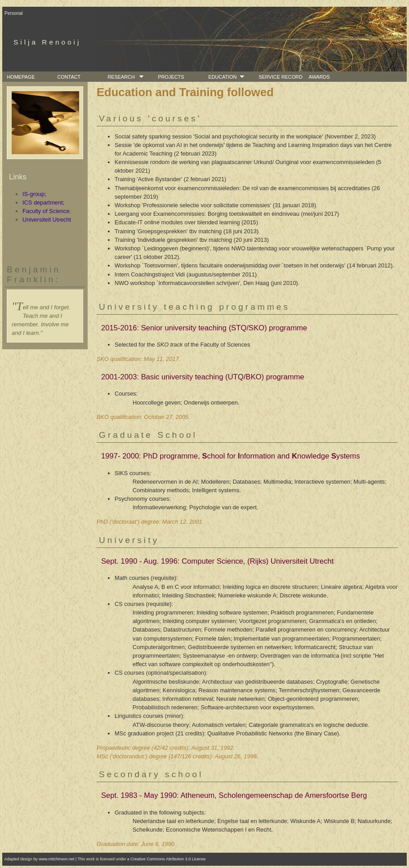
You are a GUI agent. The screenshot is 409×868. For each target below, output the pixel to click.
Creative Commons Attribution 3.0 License (168, 859)
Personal (13, 13)
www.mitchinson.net (56, 859)
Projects (169, 77)
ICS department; (43, 203)
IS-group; (34, 194)
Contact (67, 77)
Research (120, 77)
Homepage (19, 77)
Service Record (279, 77)
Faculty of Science (46, 211)
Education (221, 77)
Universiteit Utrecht (47, 220)
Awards (318, 77)
